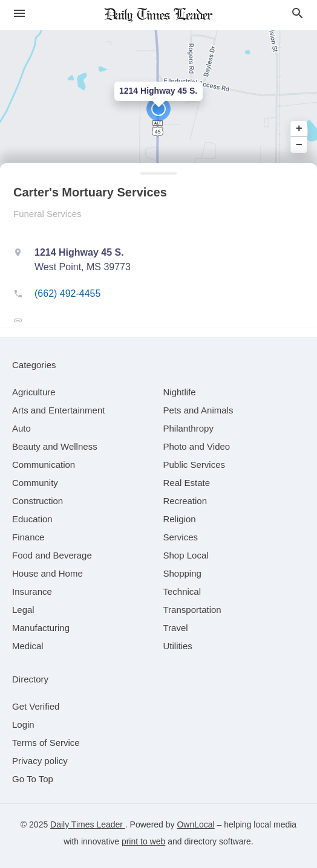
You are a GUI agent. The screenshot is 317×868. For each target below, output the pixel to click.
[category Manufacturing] (41, 628)
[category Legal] (23, 610)
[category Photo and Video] (197, 446)
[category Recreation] (185, 501)
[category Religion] (180, 519)
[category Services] (181, 537)
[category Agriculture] (34, 392)
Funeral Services (47, 214)
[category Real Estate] (187, 483)
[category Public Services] (194, 465)
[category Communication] (44, 465)
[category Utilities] (178, 646)
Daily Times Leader (88, 824)
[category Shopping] (182, 573)
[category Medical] (28, 646)
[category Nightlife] (180, 392)
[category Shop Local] (186, 555)
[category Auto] (21, 428)
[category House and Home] (47, 573)
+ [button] (299, 129)
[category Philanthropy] (188, 428)
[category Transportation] (192, 610)
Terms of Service (46, 743)
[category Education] (32, 519)
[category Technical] (182, 591)
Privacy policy (40, 761)
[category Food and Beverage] (52, 555)
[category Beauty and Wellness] (55, 446)
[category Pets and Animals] (198, 410)
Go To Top (33, 779)
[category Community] (35, 483)
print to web (143, 841)
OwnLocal (195, 824)
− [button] (299, 144)
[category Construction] (38, 501)
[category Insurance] (32, 591)
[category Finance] (28, 537)
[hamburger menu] (19, 14)
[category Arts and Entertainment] (58, 410)
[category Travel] (176, 628)
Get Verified (36, 706)
